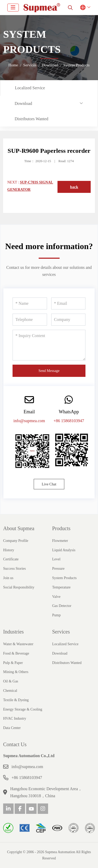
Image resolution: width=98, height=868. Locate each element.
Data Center (12, 728)
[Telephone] (30, 320)
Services (61, 632)
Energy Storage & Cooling (23, 709)
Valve (56, 597)
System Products (65, 578)
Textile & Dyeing (16, 700)
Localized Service (30, 88)
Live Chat (49, 484)
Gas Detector (62, 606)
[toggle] (13, 8)
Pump (57, 615)
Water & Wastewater (18, 644)
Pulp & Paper (13, 663)
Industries (13, 632)
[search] (70, 8)
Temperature (62, 587)
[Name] (30, 303)
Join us (8, 578)
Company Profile (16, 541)
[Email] (68, 303)
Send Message (49, 371)
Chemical (10, 691)
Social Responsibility (19, 587)
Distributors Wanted (31, 119)
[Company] (68, 320)
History (9, 550)
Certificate (11, 559)
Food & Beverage (16, 653)
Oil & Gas (11, 681)
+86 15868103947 (69, 421)
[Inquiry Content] (49, 345)
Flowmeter (60, 541)
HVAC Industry (15, 718)
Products (61, 528)
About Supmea (19, 528)
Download (23, 103)
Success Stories (15, 569)
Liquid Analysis (64, 550)
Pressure (58, 569)
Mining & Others (16, 672)
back (74, 187)
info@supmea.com (29, 421)
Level (56, 559)
